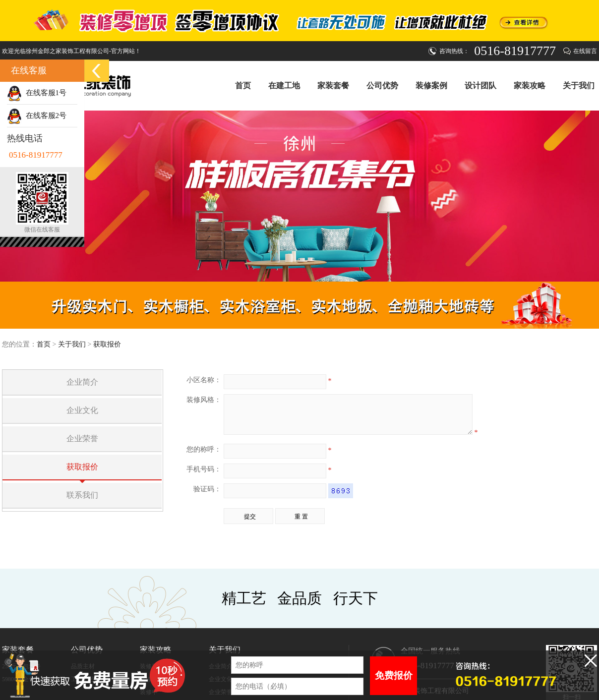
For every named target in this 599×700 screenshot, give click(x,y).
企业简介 (82, 382)
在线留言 (585, 51)
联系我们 (82, 495)
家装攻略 (530, 85)
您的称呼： (204, 457)
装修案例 (431, 85)
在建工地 (284, 85)
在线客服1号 (37, 93)
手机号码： (204, 477)
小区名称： (204, 380)
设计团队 (480, 85)
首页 (243, 86)
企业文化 (82, 410)
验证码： (207, 496)
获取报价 (107, 344)
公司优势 (382, 85)
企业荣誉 (82, 438)
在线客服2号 (37, 116)
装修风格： (204, 400)
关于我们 (579, 85)
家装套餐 (333, 85)
